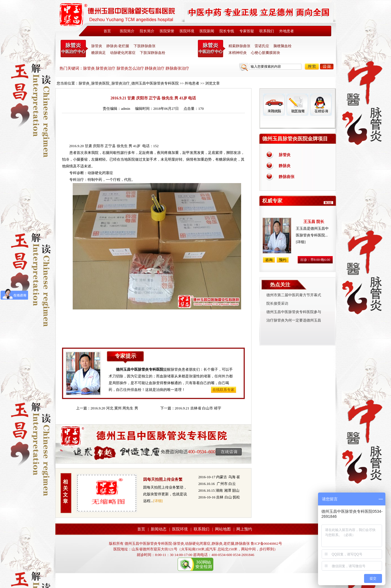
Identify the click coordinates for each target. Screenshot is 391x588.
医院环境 (187, 31)
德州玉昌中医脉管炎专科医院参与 (294, 312)
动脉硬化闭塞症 (123, 53)
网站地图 (223, 529)
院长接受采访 (277, 303)
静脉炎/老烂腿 (118, 46)
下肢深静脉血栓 (153, 53)
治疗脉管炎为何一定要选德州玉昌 (294, 320)
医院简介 (127, 31)
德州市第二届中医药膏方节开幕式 (294, 295)
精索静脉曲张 (239, 46)
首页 (107, 31)
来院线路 (274, 105)
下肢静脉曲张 (145, 46)
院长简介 (147, 31)
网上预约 (244, 529)
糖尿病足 (99, 53)
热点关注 (280, 285)
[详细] (158, 501)
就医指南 (297, 105)
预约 (283, 260)
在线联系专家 (223, 390)
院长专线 (227, 31)
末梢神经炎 (238, 53)
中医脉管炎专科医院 (74, 49)
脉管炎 (97, 46)
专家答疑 (247, 31)
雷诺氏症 (262, 46)
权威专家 (272, 201)
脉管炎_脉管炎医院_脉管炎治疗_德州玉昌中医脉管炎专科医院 (129, 83)
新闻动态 (159, 529)
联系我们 (267, 31)
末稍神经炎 (212, 49)
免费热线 (298, 122)
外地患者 (287, 31)
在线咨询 (321, 105)
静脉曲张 (287, 177)
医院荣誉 (167, 31)
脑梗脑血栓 (283, 46)
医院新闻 (207, 31)
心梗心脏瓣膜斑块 (266, 53)
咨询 (327, 67)
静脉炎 (285, 166)
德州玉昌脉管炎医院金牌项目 (295, 139)
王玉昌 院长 (314, 222)
